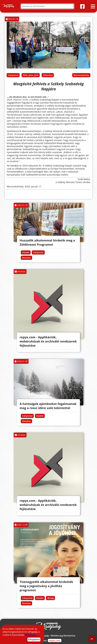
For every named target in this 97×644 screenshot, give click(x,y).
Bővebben (31, 635)
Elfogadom (34, 639)
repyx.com (55, 640)
